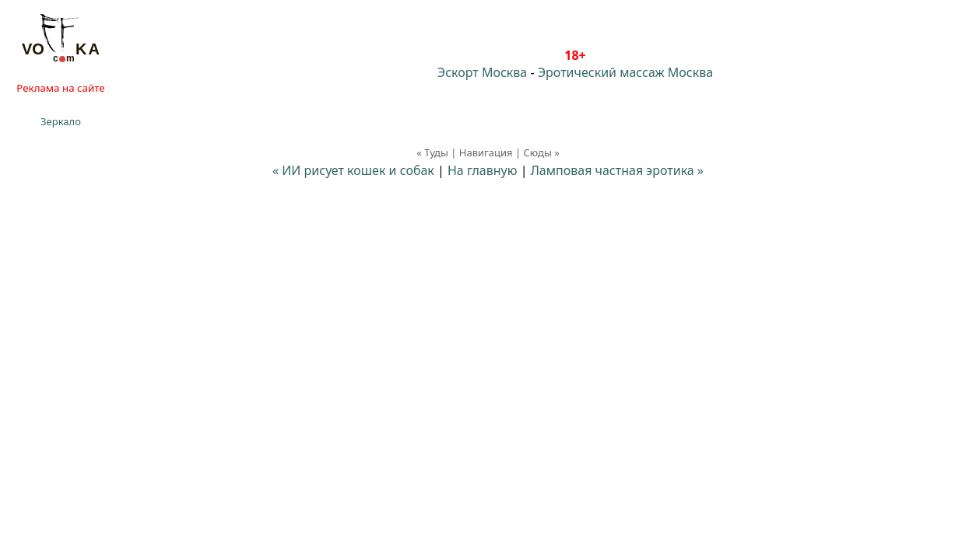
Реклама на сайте (60, 88)
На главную (483, 170)
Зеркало (61, 121)
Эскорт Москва (482, 72)
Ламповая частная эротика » (617, 170)
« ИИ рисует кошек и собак (353, 170)
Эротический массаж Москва (625, 72)
